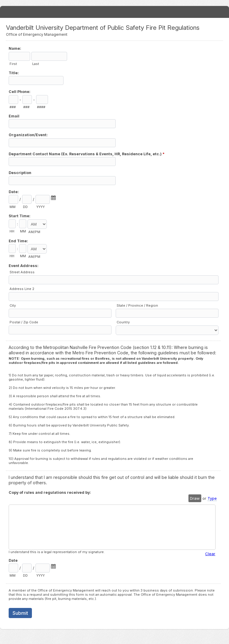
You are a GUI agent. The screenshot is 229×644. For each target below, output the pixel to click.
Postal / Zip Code (24, 322)
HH (12, 231)
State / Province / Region (137, 305)
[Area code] (13, 100)
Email (14, 116)
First (13, 64)
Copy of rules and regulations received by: (50, 492)
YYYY (41, 207)
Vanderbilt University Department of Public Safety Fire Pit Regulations (114, 12)
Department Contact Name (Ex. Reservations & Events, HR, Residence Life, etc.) (87, 155)
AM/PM (34, 232)
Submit (20, 613)
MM (13, 207)
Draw (195, 498)
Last (36, 64)
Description (20, 173)
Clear (210, 554)
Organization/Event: (28, 135)
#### (41, 107)
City (13, 305)
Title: (14, 73)
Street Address (22, 272)
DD (25, 207)
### (13, 107)
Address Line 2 (22, 289)
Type (212, 498)
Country (123, 322)
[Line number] (42, 100)
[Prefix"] (27, 100)
